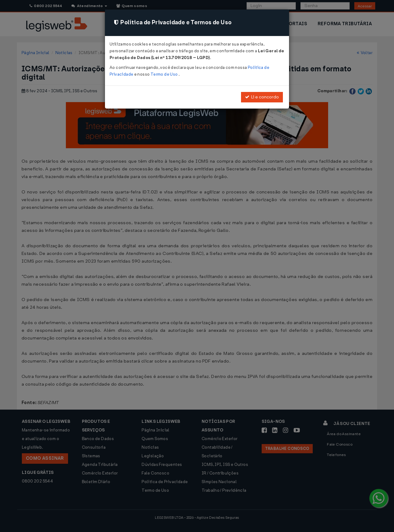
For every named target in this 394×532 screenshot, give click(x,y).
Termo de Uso (165, 74)
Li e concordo (262, 97)
